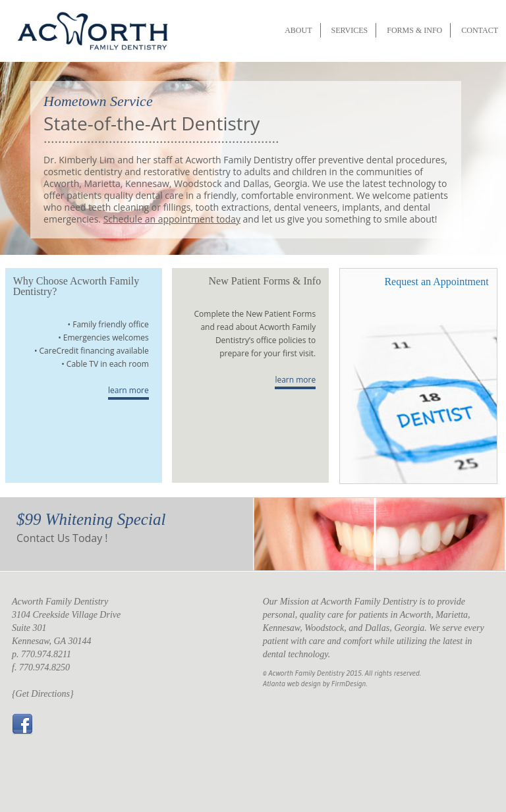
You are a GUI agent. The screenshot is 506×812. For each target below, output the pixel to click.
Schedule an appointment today (172, 219)
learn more (128, 390)
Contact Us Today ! (62, 538)
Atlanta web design (292, 683)
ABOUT (298, 30)
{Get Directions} (43, 694)
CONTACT (480, 30)
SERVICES (350, 30)
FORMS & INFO (414, 30)
